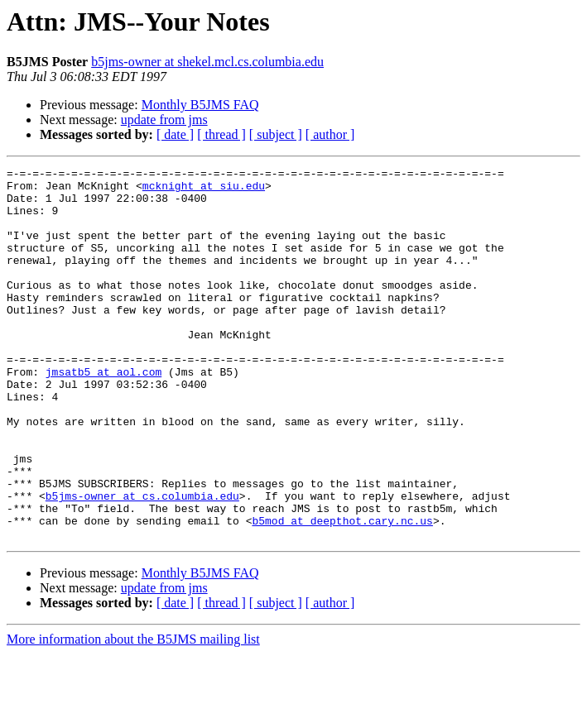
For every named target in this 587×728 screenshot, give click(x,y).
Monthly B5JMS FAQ (200, 105)
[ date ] (175, 134)
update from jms (164, 120)
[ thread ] (221, 134)
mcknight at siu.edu (204, 190)
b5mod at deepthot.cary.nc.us (342, 592)
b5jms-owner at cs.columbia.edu (142, 563)
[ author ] (330, 134)
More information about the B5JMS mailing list (133, 714)
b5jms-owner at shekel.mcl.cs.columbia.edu (207, 62)
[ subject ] (276, 134)
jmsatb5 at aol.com (103, 414)
